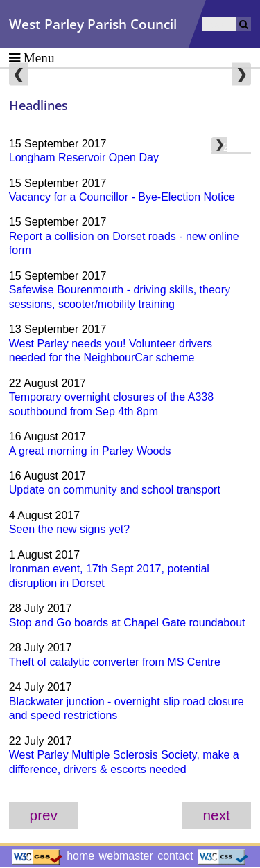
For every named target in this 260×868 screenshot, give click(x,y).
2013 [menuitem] (236, 355)
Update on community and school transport (115, 490)
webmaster (126, 856)
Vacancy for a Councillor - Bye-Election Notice (122, 197)
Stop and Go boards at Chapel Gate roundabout (127, 623)
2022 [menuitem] (236, 168)
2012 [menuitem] (236, 376)
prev (44, 815)
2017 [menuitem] (236, 272)
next (217, 815)
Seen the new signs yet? (69, 529)
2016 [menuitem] (236, 292)
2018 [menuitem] (236, 251)
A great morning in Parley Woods (90, 451)
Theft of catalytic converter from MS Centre (115, 662)
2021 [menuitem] (236, 189)
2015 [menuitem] (236, 313)
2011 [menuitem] (236, 396)
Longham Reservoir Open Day (84, 157)
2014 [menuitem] (236, 334)
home (80, 856)
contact (175, 856)
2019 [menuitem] (236, 230)
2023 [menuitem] (236, 147)
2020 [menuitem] (236, 209)
